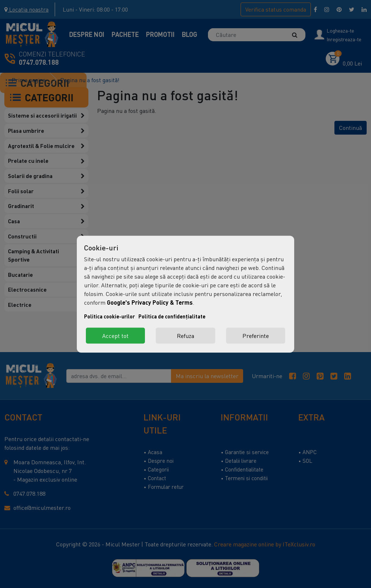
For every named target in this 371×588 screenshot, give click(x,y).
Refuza (185, 335)
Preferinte (256, 335)
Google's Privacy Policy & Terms (150, 302)
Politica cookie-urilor (109, 316)
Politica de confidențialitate (172, 316)
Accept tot (115, 335)
